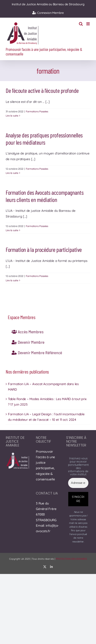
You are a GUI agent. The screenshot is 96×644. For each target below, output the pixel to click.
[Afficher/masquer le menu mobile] (88, 24)
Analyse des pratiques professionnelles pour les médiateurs (44, 139)
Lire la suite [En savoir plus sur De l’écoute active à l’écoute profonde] (12, 116)
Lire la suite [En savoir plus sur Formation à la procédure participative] (12, 280)
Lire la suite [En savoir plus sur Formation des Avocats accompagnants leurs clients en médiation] (12, 230)
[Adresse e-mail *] (78, 483)
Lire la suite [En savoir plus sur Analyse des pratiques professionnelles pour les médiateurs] (12, 173)
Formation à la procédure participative (44, 249)
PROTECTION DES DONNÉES (71, 559)
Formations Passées (37, 111)
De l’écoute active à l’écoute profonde (42, 90)
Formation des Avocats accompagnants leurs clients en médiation (45, 196)
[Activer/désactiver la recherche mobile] (81, 24)
